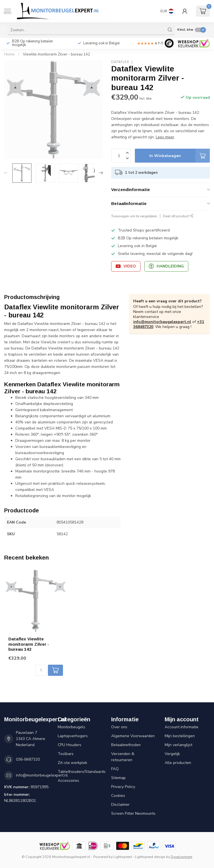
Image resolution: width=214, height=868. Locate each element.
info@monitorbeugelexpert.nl (162, 322)
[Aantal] (41, 670)
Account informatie (182, 727)
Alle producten (178, 763)
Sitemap (118, 778)
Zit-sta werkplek (72, 763)
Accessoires (68, 781)
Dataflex (120, 62)
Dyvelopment (182, 857)
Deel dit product (178, 216)
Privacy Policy (123, 787)
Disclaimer (120, 805)
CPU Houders (70, 745)
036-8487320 (28, 759)
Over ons (119, 727)
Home (9, 54)
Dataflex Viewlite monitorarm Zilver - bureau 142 (29, 644)
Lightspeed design (150, 857)
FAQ (115, 769)
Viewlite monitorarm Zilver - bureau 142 (56, 54)
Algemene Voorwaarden (133, 736)
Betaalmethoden (126, 745)
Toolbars (66, 754)
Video (126, 266)
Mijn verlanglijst (178, 745)
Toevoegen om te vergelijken (134, 216)
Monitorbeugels (71, 727)
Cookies (118, 796)
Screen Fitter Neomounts (133, 813)
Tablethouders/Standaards (80, 772)
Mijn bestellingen (180, 736)
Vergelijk (172, 754)
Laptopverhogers (73, 736)
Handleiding (166, 266)
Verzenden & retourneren (123, 757)
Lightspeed (123, 857)
